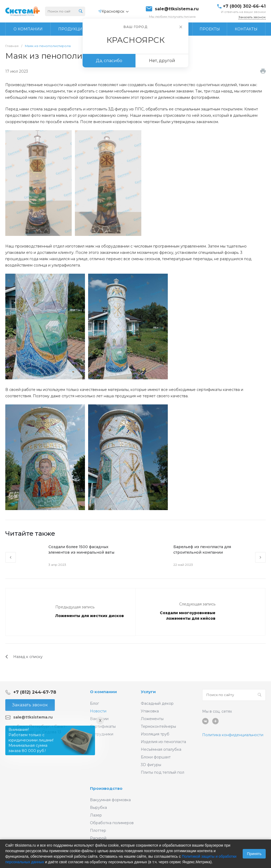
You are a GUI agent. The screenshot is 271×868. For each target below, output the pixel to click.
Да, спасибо (109, 61)
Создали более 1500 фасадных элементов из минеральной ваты (81, 550)
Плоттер (98, 830)
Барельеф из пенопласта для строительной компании (202, 550)
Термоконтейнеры (158, 726)
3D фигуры (151, 765)
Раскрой (98, 838)
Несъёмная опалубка (161, 749)
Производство (106, 788)
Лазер (96, 815)
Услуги (148, 692)
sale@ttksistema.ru (177, 9)
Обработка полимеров (112, 823)
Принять (254, 854)
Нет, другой (162, 61)
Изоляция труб (155, 734)
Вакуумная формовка (110, 800)
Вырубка (98, 808)
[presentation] (11, 557)
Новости (98, 711)
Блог (94, 703)
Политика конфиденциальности (233, 735)
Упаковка (150, 711)
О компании (103, 692)
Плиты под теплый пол (162, 772)
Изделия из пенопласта (163, 742)
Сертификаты (103, 726)
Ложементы (152, 719)
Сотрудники (102, 734)
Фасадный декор (157, 703)
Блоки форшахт (156, 757)
